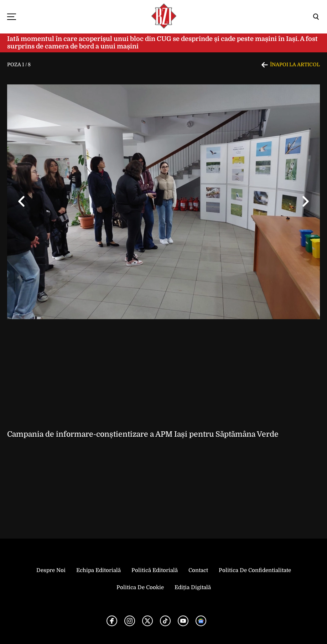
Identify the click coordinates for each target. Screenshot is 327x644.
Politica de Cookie (140, 587)
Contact (198, 570)
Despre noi (51, 570)
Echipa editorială (98, 570)
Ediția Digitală (193, 587)
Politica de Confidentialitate (255, 570)
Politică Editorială (155, 570)
